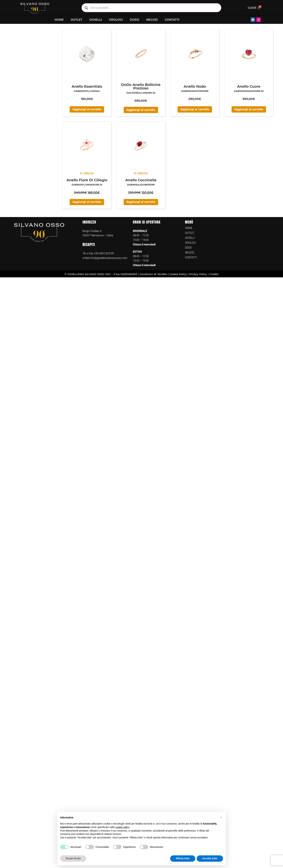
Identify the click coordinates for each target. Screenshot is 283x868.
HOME (59, 20)
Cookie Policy (178, 274)
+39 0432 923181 (104, 253)
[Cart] (254, 8)
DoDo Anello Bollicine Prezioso (141, 86)
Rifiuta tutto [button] (183, 858)
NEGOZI (152, 20)
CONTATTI (172, 20)
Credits (214, 274)
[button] (221, 817)
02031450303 (129, 274)
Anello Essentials (87, 86)
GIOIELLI (96, 20)
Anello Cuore (249, 86)
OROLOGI (116, 20)
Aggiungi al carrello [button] (87, 109)
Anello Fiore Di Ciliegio (87, 180)
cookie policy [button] (122, 827)
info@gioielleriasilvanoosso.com (108, 258)
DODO (134, 20)
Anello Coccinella (141, 180)
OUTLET (76, 20)
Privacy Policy (198, 274)
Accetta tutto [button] (210, 858)
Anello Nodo (195, 86)
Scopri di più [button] (73, 858)
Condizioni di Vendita (153, 274)
